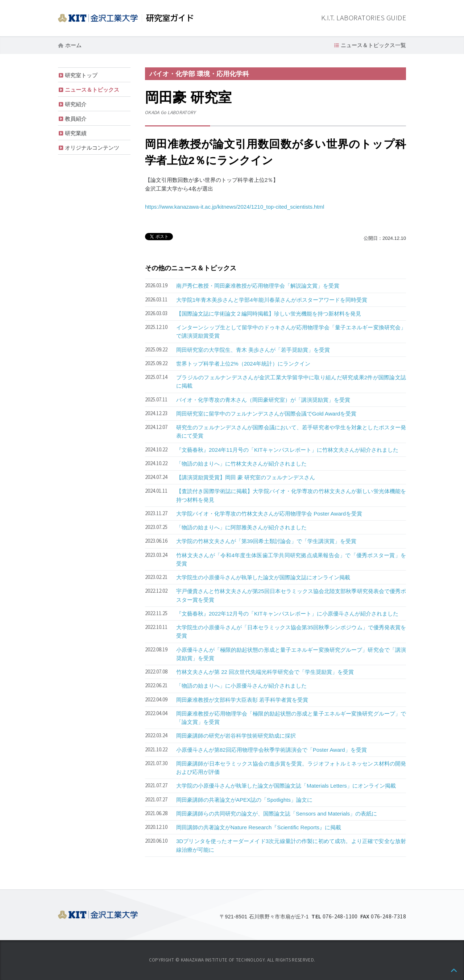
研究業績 (76, 133)
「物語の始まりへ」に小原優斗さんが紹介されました (241, 686)
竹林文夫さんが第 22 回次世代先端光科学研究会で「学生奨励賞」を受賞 (265, 672)
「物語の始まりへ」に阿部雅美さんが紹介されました (241, 527)
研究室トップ (81, 75)
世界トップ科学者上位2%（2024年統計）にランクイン (243, 364)
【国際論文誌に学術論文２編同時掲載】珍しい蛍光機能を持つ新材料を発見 (269, 314)
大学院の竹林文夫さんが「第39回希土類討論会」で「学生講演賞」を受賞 (266, 541)
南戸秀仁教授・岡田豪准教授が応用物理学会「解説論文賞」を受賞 (258, 286)
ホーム (73, 45)
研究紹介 (76, 104)
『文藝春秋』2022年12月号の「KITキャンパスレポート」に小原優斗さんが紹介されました (287, 614)
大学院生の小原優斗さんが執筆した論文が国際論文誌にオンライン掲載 (263, 577)
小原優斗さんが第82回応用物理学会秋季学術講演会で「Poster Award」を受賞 (272, 750)
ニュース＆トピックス (92, 90)
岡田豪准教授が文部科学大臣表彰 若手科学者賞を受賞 (242, 700)
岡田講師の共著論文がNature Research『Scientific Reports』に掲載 (259, 827)
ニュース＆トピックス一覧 (373, 45)
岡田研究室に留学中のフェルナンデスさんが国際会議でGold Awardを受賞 (266, 414)
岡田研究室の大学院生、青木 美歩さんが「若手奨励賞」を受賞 (253, 350)
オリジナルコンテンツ (92, 148)
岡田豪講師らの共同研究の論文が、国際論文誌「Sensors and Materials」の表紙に (277, 814)
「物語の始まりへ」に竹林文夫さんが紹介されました (241, 464)
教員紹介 (76, 119)
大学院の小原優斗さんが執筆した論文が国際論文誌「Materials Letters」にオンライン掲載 (286, 786)
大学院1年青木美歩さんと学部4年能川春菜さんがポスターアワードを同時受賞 (272, 300)
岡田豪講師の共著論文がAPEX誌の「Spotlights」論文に (244, 800)
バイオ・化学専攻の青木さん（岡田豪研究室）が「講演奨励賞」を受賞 (263, 400)
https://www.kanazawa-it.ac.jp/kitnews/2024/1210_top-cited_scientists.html (235, 207)
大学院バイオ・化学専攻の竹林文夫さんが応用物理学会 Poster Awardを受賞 (269, 514)
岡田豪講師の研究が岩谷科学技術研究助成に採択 (236, 736)
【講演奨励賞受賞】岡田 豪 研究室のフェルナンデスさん (246, 477)
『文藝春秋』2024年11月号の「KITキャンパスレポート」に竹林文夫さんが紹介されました (287, 450)
